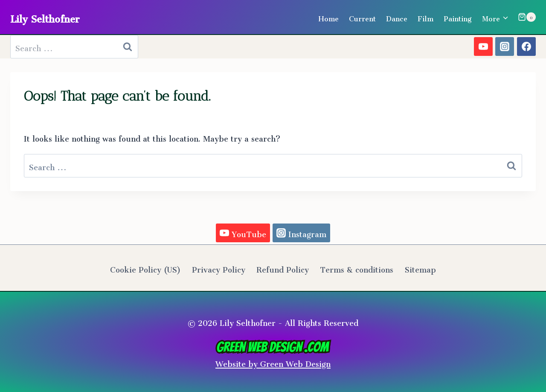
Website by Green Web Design (273, 355)
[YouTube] (483, 46)
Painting (458, 17)
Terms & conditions (357, 268)
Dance (397, 17)
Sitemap (420, 268)
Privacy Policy (219, 268)
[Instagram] (505, 46)
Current (362, 17)
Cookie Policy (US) (145, 268)
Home (328, 17)
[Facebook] (526, 46)
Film (425, 17)
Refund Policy (283, 268)
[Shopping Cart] (527, 17)
